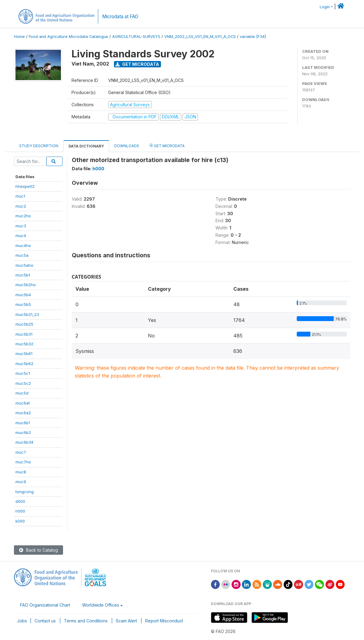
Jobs (22, 621)
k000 (20, 521)
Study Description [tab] (39, 146)
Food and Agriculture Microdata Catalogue (68, 37)
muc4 (21, 235)
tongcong (25, 492)
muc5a (22, 255)
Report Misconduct (164, 621)
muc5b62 (24, 364)
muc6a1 (23, 403)
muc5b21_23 (27, 314)
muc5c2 (23, 383)
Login (325, 7)
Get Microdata (137, 64)
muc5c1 (23, 373)
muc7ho (23, 462)
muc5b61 (24, 354)
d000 (20, 501)
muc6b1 (23, 423)
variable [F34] (253, 37)
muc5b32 (24, 344)
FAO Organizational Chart (45, 605)
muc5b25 (24, 324)
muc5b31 (24, 334)
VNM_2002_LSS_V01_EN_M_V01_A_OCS (200, 37)
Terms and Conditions (86, 621)
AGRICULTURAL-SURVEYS (136, 37)
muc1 (20, 196)
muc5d (22, 393)
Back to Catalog (38, 550)
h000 (20, 511)
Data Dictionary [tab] (86, 146)
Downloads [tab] (127, 146)
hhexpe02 (25, 186)
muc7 (21, 452)
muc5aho (24, 265)
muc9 (21, 482)
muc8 (21, 472)
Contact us (45, 621)
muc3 (21, 226)
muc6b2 (23, 432)
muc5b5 (23, 304)
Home (19, 37)
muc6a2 (23, 413)
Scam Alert (126, 621)
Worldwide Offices (101, 605)
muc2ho (23, 216)
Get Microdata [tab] (167, 146)
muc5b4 (23, 295)
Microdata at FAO (120, 17)
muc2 (21, 206)
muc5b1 (23, 275)
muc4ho (23, 246)
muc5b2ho (26, 285)
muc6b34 (24, 442)
